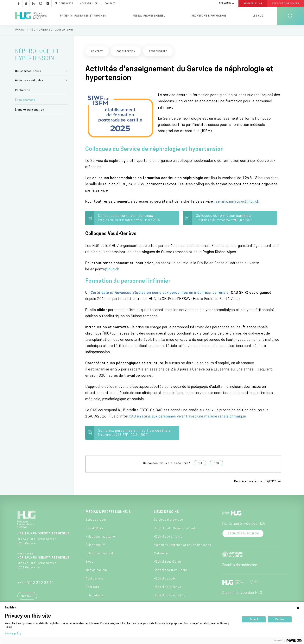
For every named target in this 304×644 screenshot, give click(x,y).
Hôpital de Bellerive (168, 589)
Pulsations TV (95, 547)
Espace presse (96, 521)
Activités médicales (29, 82)
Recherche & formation (209, 16)
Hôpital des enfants (168, 538)
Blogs (90, 563)
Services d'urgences (168, 521)
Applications (95, 580)
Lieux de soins (166, 513)
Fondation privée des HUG (244, 525)
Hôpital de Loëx (165, 580)
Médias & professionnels (108, 513)
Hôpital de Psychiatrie (170, 597)
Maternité (161, 555)
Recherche (23, 92)
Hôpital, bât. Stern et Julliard (174, 530)
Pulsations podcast (100, 555)
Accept (254, 619)
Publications (95, 597)
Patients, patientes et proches (83, 16)
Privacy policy (13, 633)
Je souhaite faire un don (243, 535)
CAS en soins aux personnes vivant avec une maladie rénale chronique (187, 418)
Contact (27, 598)
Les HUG (258, 16)
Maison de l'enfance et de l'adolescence (183, 547)
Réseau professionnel (149, 16)
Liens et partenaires (30, 111)
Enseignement (25, 102)
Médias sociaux (97, 572)
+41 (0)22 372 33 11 (36, 584)
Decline (280, 619)
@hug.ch (112, 271)
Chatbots (92, 589)
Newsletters (94, 530)
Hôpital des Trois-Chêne (171, 572)
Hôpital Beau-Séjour (168, 563)
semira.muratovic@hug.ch (237, 203)
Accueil (21, 31)
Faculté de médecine (240, 567)
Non (216, 465)
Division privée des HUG (242, 594)
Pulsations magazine (100, 538)
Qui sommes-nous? (28, 73)
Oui (200, 465)
